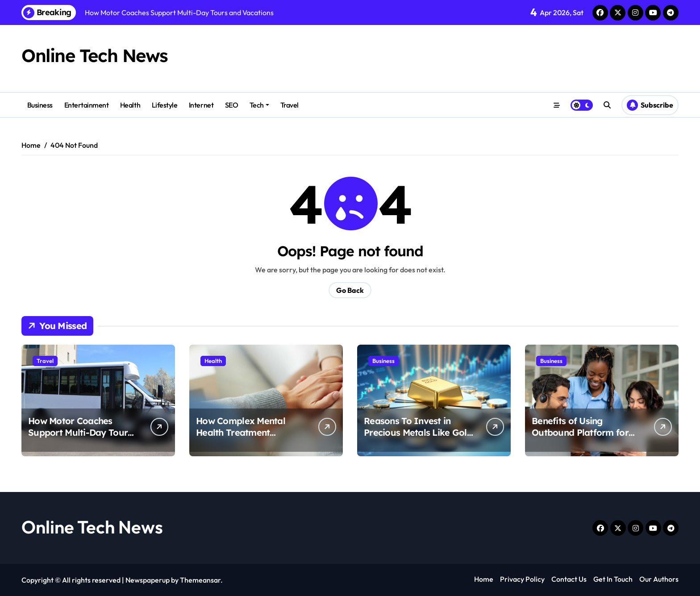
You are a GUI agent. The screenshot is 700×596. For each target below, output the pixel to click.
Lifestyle (165, 105)
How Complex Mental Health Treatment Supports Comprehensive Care (249, 438)
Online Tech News (95, 55)
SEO (232, 105)
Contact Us (569, 579)
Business (40, 105)
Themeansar (200, 580)
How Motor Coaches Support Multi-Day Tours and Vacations (80, 432)
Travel (290, 105)
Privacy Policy (522, 579)
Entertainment (87, 105)
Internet (201, 105)
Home (484, 579)
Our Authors (659, 579)
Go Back (350, 290)
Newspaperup (148, 580)
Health (130, 105)
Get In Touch (613, 579)
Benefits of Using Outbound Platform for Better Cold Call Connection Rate (580, 438)
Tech (259, 105)
